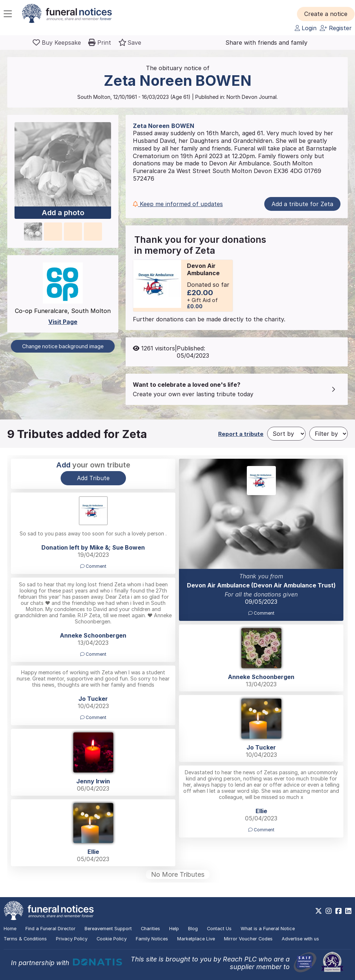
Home (10, 929)
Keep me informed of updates (178, 204)
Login (306, 28)
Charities (150, 929)
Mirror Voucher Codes (248, 939)
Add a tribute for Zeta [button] (302, 204)
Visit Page (63, 322)
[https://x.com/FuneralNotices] (319, 911)
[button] (326, 14)
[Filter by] (329, 434)
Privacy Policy (72, 939)
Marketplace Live (196, 939)
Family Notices (152, 939)
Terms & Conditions (25, 939)
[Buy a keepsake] (57, 43)
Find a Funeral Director (50, 929)
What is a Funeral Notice (268, 929)
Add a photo (63, 213)
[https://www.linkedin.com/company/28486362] (348, 911)
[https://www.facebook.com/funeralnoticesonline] (338, 911)
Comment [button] (261, 613)
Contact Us (219, 929)
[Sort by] (286, 434)
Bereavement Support (108, 929)
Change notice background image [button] (63, 346)
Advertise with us (300, 939)
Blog (193, 929)
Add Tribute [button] (93, 478)
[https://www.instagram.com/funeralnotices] (329, 911)
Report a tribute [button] (241, 434)
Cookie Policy (112, 939)
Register (336, 28)
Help (174, 929)
